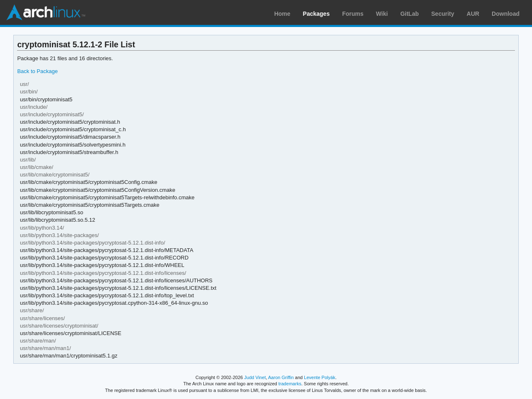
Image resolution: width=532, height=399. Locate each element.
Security (443, 14)
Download (506, 14)
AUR (473, 14)
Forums (353, 14)
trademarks (290, 384)
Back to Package (37, 71)
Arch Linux (46, 12)
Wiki (382, 14)
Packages (316, 14)
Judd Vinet (255, 377)
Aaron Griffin (281, 377)
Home (282, 14)
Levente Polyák (319, 377)
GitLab (409, 14)
